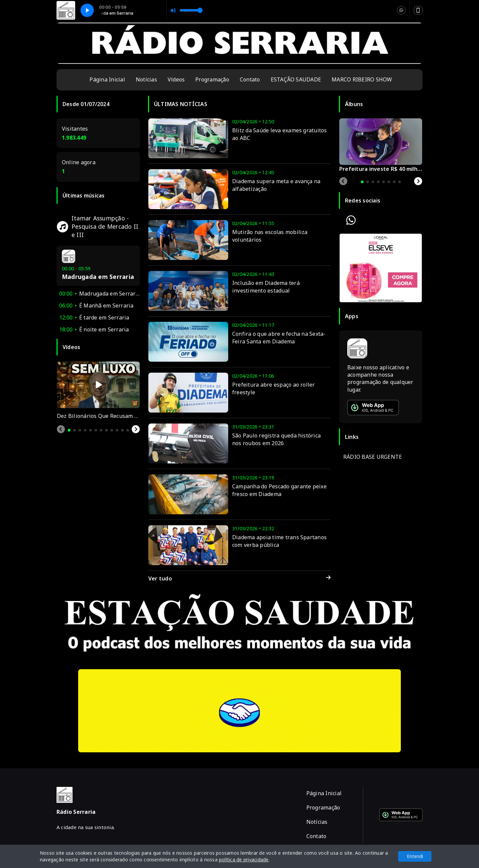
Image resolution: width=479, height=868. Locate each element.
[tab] (69, 430)
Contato (250, 79)
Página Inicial (107, 79)
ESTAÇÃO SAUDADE (296, 79)
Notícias (146, 79)
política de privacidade (244, 860)
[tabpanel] (98, 390)
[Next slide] (136, 429)
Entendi (415, 856)
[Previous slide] (61, 429)
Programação (212, 79)
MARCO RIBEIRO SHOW (362, 79)
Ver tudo (239, 579)
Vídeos (176, 79)
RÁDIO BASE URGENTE (373, 457)
